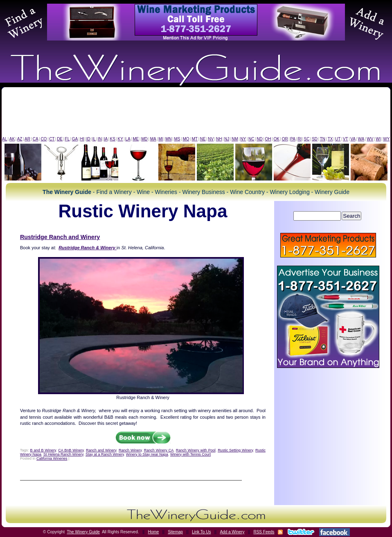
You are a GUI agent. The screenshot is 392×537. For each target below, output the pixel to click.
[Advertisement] (196, 114)
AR (27, 139)
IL (94, 139)
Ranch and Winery (101, 450)
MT (194, 139)
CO (44, 139)
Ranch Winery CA (159, 450)
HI (82, 139)
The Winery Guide (83, 532)
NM (235, 139)
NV (211, 139)
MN (169, 139)
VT (346, 139)
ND (259, 139)
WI (378, 139)
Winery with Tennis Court (190, 454)
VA (353, 139)
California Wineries (52, 458)
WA (361, 139)
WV (370, 139)
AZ (20, 139)
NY (243, 139)
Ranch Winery (130, 450)
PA (293, 139)
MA (153, 139)
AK (12, 139)
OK (276, 139)
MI (161, 139)
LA (128, 139)
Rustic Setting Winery (235, 450)
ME (136, 139)
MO (186, 139)
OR (285, 139)
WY (386, 139)
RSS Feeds (264, 532)
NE (203, 139)
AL (5, 139)
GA (75, 139)
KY (120, 139)
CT (52, 139)
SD (315, 139)
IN (100, 139)
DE (60, 139)
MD (144, 139)
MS (177, 139)
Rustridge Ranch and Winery (60, 237)
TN (323, 139)
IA (106, 139)
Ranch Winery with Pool (196, 450)
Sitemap (175, 532)
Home (154, 532)
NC (251, 139)
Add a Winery (232, 532)
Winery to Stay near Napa (147, 454)
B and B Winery (43, 450)
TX (330, 139)
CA (36, 139)
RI (300, 139)
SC (307, 139)
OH (268, 139)
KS (113, 139)
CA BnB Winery (71, 450)
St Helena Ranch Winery (63, 454)
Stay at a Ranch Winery (105, 454)
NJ (227, 139)
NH (219, 139)
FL (68, 139)
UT (338, 139)
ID (88, 139)
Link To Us (202, 532)
